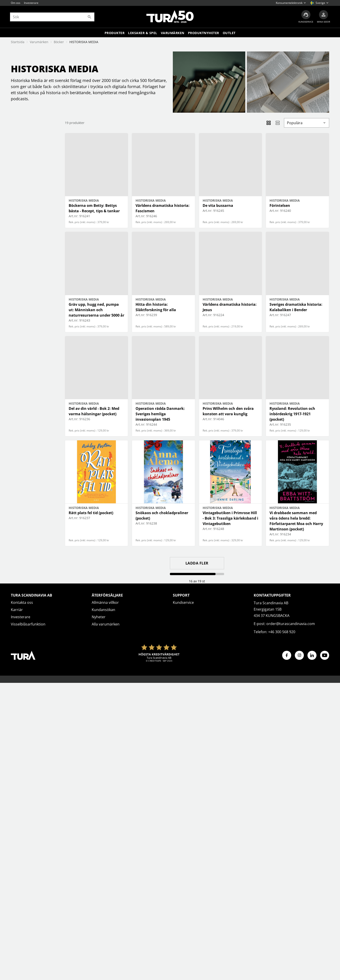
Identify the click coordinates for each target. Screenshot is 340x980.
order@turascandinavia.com (291, 624)
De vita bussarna (218, 205)
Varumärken (173, 33)
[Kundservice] (305, 17)
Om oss (16, 3)
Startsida (18, 42)
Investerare (31, 3)
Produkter (115, 33)
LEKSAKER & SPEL (143, 33)
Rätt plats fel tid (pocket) (91, 513)
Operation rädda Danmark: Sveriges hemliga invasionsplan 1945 (160, 414)
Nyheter (99, 617)
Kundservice (183, 602)
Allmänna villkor (105, 602)
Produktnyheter (204, 33)
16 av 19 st (197, 581)
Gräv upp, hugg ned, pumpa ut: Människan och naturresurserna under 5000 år (96, 310)
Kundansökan (103, 610)
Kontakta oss (22, 602)
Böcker (59, 42)
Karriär (17, 610)
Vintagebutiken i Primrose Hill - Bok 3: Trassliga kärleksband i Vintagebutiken (230, 518)
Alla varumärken (106, 624)
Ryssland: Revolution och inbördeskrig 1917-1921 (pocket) (292, 414)
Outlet (229, 33)
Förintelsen (280, 205)
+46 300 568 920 (282, 632)
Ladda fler (197, 563)
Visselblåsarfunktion (28, 624)
